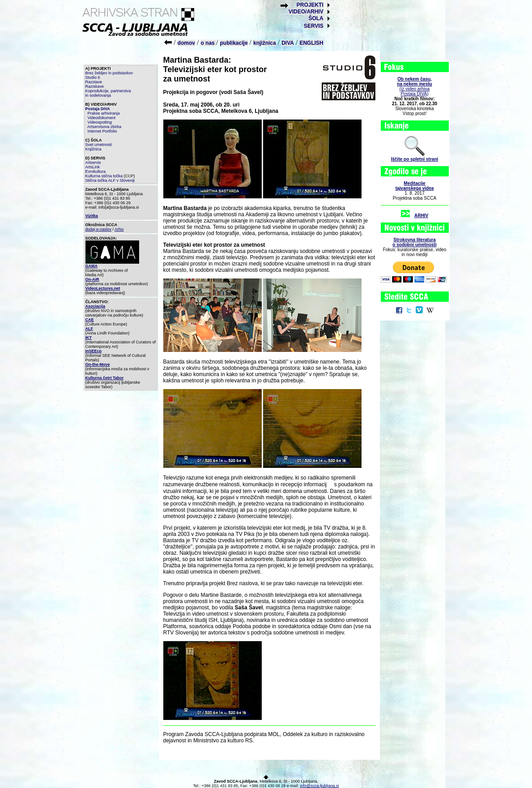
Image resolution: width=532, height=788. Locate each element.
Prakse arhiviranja (104, 113)
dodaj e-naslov (99, 229)
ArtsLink (93, 167)
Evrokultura (96, 171)
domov (186, 43)
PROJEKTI (310, 5)
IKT (89, 338)
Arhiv (119, 229)
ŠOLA (316, 18)
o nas (208, 43)
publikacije (234, 43)
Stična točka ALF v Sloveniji (110, 180)
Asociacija (96, 306)
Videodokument (102, 118)
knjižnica (265, 43)
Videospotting (100, 122)
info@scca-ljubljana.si (319, 786)
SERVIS (314, 26)
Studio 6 (93, 77)
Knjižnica (94, 149)
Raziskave (95, 86)
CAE (90, 320)
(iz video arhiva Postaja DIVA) (414, 86)
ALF (89, 329)
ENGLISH (311, 43)
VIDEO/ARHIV (306, 12)
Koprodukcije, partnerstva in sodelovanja (108, 93)
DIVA (288, 43)
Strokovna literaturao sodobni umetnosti (414, 242)
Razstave (94, 82)
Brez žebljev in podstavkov (109, 73)
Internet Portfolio (102, 131)
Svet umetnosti (99, 145)
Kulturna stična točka (104, 176)
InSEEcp (94, 351)
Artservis (93, 163)
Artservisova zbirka (104, 127)
